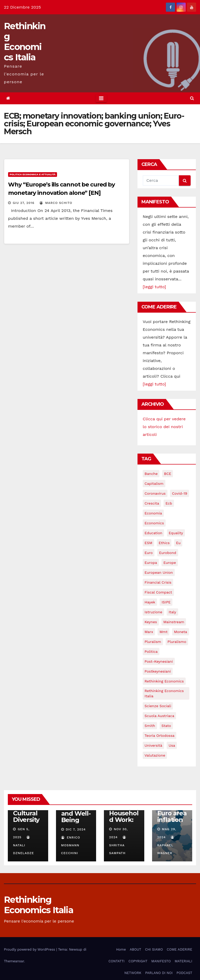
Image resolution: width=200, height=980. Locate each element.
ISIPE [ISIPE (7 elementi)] (166, 602)
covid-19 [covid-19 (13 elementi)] (179, 493)
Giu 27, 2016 (24, 203)
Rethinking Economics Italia (25, 42)
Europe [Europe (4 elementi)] (170, 563)
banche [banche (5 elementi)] (151, 474)
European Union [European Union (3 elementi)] (159, 572)
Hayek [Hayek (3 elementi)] (150, 602)
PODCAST (184, 973)
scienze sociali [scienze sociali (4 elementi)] (158, 706)
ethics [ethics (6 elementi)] (164, 543)
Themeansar (14, 961)
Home (121, 949)
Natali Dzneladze (23, 845)
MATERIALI (183, 961)
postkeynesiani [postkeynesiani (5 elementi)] (158, 671)
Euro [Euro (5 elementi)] (149, 553)
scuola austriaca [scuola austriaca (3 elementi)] (159, 716)
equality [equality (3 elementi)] (176, 533)
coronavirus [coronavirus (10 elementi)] (155, 493)
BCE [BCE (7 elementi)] (168, 474)
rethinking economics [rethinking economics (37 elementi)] (164, 681)
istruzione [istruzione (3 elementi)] (153, 612)
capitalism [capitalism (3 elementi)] (154, 483)
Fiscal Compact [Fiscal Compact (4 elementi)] (158, 592)
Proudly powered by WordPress (30, 949)
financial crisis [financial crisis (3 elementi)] (158, 582)
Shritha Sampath (118, 845)
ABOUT (135, 949)
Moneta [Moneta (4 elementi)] (181, 632)
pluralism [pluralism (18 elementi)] (153, 642)
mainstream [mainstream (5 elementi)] (174, 622)
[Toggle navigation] (101, 98)
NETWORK (133, 973)
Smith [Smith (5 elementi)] (150, 726)
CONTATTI (116, 961)
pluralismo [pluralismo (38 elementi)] (177, 642)
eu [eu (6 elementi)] (178, 543)
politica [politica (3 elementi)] (151, 652)
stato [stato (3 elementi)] (166, 726)
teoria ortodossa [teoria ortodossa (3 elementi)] (160, 736)
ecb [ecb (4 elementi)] (169, 503)
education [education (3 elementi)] (153, 533)
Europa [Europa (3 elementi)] (151, 563)
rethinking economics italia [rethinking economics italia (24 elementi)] (164, 693)
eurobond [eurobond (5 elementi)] (168, 553)
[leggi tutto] (154, 287)
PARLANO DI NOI (159, 973)
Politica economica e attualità (33, 174)
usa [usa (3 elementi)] (172, 745)
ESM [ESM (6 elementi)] (148, 543)
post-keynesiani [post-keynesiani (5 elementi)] (159, 661)
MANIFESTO (161, 961)
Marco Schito (56, 203)
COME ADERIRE (179, 949)
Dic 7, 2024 (76, 829)
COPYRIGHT (138, 961)
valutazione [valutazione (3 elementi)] (155, 755)
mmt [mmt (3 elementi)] (163, 632)
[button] (192, 98)
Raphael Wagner (166, 845)
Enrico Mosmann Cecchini (71, 845)
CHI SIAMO (154, 949)
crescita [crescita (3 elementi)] (152, 503)
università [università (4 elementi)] (153, 745)
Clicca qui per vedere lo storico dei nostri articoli (164, 427)
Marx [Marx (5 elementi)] (149, 632)
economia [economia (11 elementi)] (153, 513)
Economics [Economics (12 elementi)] (154, 523)
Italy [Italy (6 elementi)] (172, 612)
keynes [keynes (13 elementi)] (151, 622)
